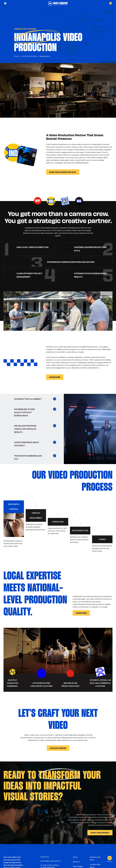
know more (55, 377)
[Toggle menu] (5, 4)
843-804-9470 (45, 857)
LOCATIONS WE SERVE (29, 56)
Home (16, 56)
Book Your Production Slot (63, 172)
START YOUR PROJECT (100, 833)
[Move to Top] (110, 858)
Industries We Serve (95, 858)
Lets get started (58, 748)
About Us (76, 862)
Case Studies (78, 866)
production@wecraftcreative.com (51, 861)
